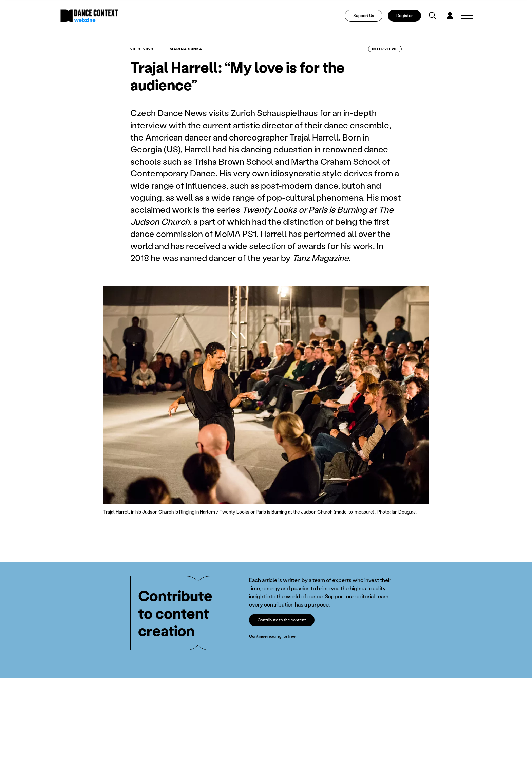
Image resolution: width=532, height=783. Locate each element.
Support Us (364, 15)
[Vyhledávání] (433, 16)
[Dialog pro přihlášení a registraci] (450, 16)
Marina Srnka (186, 49)
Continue (258, 636)
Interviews (385, 49)
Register (404, 15)
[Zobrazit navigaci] (467, 16)
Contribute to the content (282, 620)
